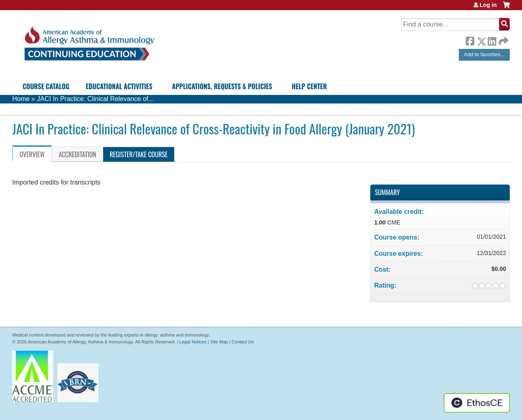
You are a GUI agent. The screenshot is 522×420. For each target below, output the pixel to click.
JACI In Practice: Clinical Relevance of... (95, 99)
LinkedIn (492, 40)
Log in (488, 5)
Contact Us (243, 342)
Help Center (309, 86)
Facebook (470, 40)
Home (21, 99)
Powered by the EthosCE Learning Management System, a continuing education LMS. (477, 403)
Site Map (219, 342)
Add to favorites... (484, 54)
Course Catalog (46, 86)
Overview (32, 154)
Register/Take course (139, 154)
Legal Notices (193, 342)
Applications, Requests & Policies (222, 86)
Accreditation (77, 154)
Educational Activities (119, 86)
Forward (503, 39)
